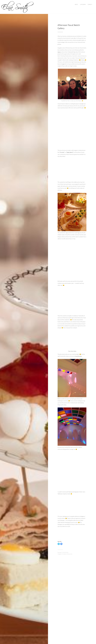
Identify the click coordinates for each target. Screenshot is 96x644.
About (76, 4)
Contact (90, 4)
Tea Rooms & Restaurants (67, 554)
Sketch (59, 52)
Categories (83, 4)
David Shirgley (78, 356)
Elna (67, 552)
